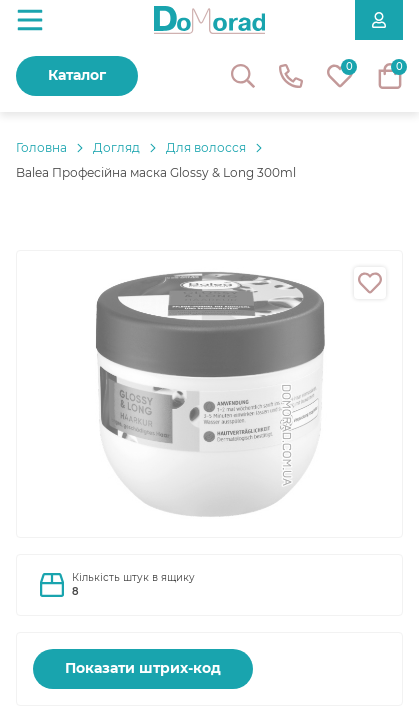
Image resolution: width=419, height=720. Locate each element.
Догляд (116, 147)
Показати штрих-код (143, 668)
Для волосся (206, 147)
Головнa (41, 147)
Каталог (77, 75)
